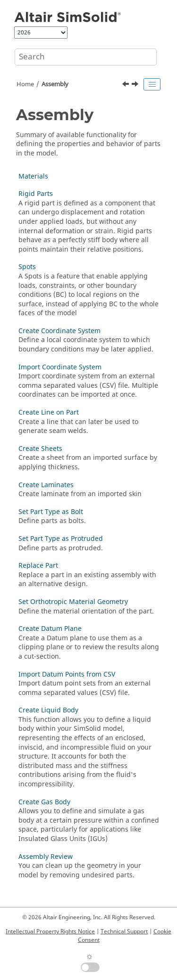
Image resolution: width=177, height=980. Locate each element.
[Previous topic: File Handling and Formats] (126, 85)
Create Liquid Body (48, 710)
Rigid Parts (36, 194)
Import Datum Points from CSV (67, 674)
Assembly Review (46, 857)
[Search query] (86, 57)
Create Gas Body (44, 802)
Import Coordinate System (60, 367)
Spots (27, 267)
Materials (33, 176)
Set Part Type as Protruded (61, 539)
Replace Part (38, 566)
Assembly (55, 84)
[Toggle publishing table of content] (152, 84)
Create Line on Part (49, 412)
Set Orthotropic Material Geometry (73, 602)
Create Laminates (46, 485)
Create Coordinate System (59, 331)
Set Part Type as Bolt (51, 512)
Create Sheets (40, 449)
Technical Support (124, 931)
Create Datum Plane (50, 629)
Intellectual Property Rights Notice (50, 931)
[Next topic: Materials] (136, 85)
